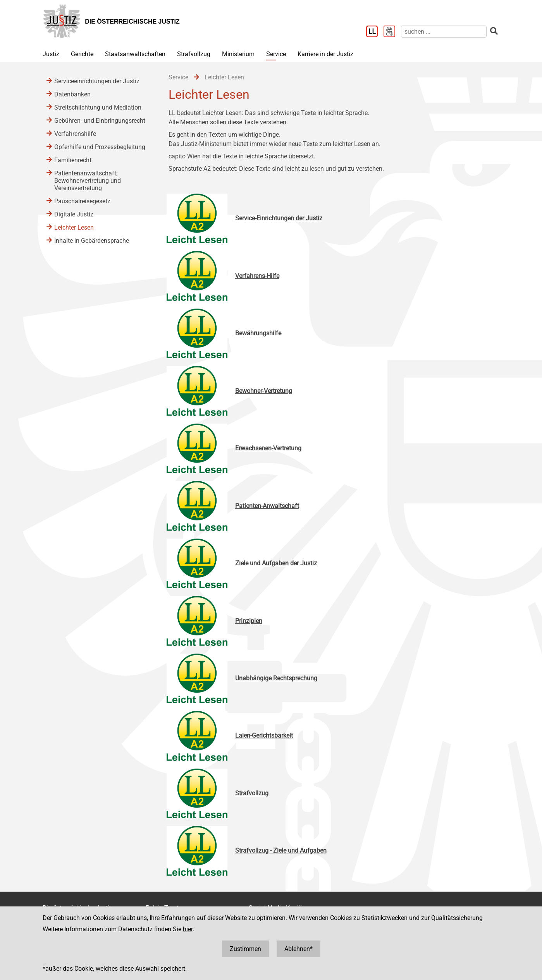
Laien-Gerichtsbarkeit (264, 735)
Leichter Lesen (74, 227)
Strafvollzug (194, 54)
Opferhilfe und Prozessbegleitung (100, 147)
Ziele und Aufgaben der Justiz (276, 563)
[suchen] (444, 32)
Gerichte (82, 54)
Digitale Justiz (74, 214)
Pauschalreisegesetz (82, 201)
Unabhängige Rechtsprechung (276, 678)
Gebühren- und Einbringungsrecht (100, 121)
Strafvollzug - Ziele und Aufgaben (281, 850)
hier (188, 929)
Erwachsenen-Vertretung (268, 448)
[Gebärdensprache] (392, 32)
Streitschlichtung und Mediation (98, 107)
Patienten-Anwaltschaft (267, 506)
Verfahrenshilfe (75, 134)
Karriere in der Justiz (325, 54)
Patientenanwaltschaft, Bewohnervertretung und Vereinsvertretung (88, 181)
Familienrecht (73, 160)
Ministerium (238, 54)
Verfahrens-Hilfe (257, 276)
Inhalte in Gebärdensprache (92, 241)
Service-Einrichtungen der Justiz (279, 218)
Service (276, 54)
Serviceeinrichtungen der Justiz (97, 81)
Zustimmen (245, 949)
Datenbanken (72, 94)
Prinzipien (249, 621)
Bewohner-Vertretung (264, 391)
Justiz (51, 54)
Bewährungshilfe (258, 333)
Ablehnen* (299, 949)
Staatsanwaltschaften (135, 54)
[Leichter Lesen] (375, 32)
